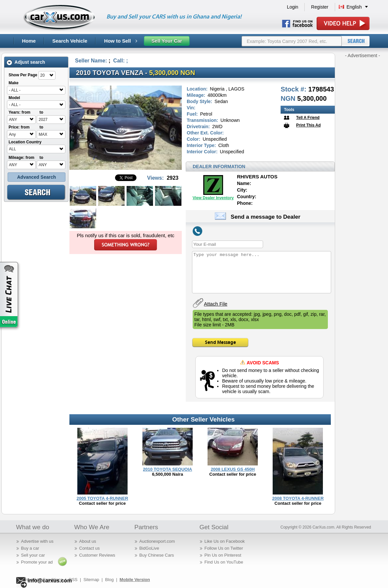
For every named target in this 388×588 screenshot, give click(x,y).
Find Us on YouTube (224, 562)
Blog (109, 580)
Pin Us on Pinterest (223, 555)
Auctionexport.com (157, 541)
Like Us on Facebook (225, 541)
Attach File (216, 304)
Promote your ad (37, 562)
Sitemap (91, 580)
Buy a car (30, 548)
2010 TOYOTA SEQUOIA (168, 469)
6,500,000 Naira (168, 474)
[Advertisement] (363, 158)
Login (292, 7)
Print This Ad (308, 125)
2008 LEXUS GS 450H (233, 469)
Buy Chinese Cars (157, 555)
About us (88, 541)
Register (320, 7)
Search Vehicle (70, 41)
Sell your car (33, 555)
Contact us (90, 548)
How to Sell (121, 41)
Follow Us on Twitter (224, 548)
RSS (73, 580)
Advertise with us (37, 541)
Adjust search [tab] (26, 62)
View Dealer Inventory (213, 198)
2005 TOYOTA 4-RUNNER (102, 498)
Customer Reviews (97, 555)
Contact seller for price (102, 503)
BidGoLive (149, 548)
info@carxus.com (50, 581)
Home (29, 41)
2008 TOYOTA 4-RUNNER (298, 498)
